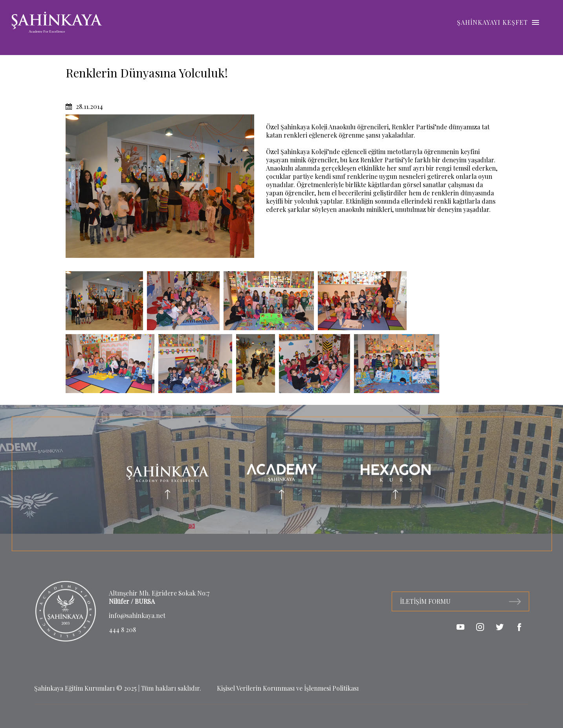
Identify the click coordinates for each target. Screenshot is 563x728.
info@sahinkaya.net (137, 615)
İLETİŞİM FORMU (460, 601)
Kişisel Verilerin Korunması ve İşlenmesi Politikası (288, 688)
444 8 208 (122, 630)
